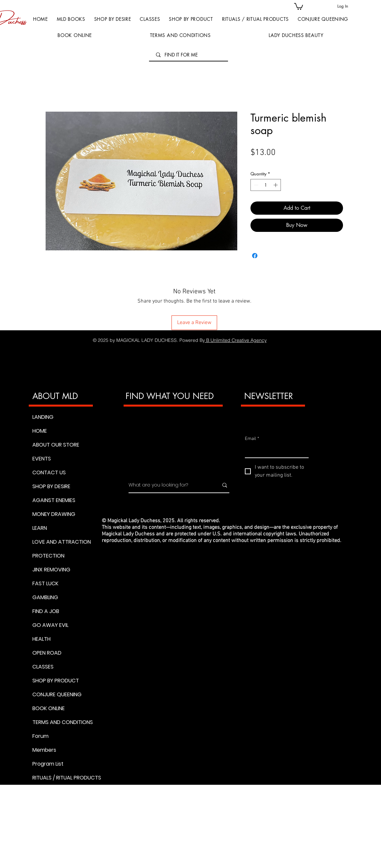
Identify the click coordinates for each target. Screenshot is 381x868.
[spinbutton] (266, 185)
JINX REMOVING (51, 570)
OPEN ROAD (47, 653)
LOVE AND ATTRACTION (62, 542)
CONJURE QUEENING (57, 694)
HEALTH (41, 639)
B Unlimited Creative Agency (236, 340)
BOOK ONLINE (49, 708)
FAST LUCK (45, 583)
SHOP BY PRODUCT (56, 681)
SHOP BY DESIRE (51, 486)
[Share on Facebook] (255, 256)
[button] (191, 19)
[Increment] (276, 185)
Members (44, 750)
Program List (48, 764)
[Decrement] (255, 185)
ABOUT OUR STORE (56, 445)
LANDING (43, 417)
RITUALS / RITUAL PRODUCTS (63, 778)
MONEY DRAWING (54, 514)
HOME (40, 431)
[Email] (275, 451)
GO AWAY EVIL (50, 625)
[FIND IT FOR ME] (189, 55)
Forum (40, 736)
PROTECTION (48, 556)
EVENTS (42, 459)
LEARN (40, 528)
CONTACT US (49, 472)
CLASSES (43, 667)
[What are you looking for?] (169, 485)
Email (252, 439)
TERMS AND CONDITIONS (63, 722)
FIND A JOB (46, 611)
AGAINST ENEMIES (54, 500)
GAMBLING (45, 597)
